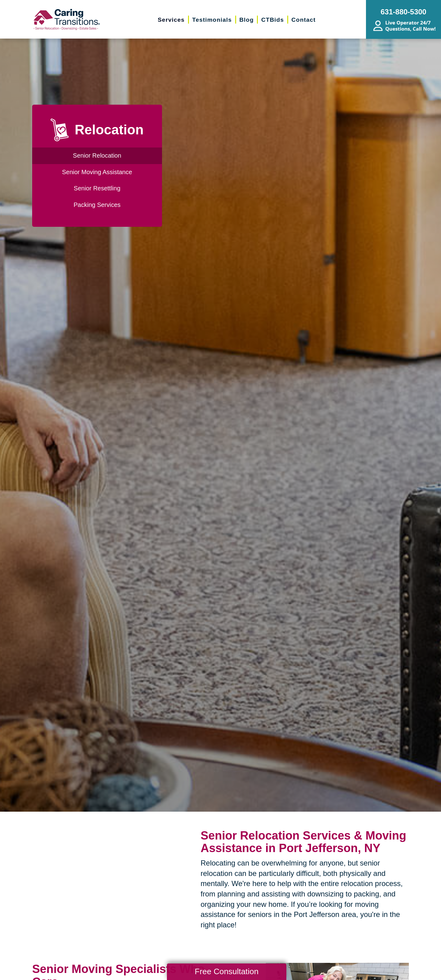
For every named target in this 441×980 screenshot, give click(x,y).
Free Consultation (227, 971)
